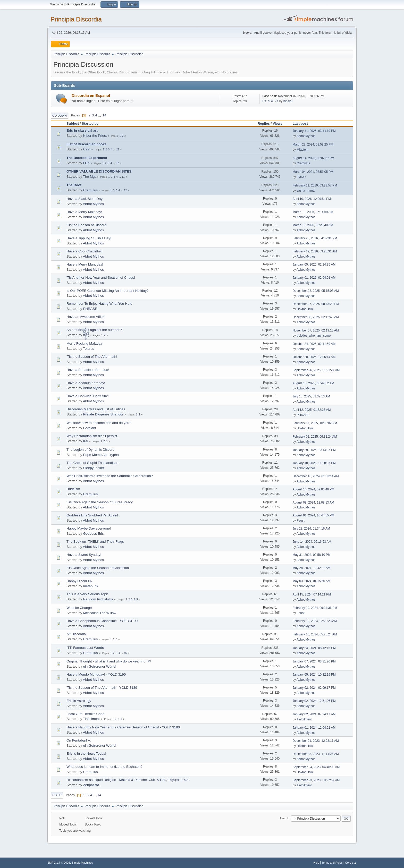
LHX (86, 163)
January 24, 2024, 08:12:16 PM (314, 648)
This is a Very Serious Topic (87, 594)
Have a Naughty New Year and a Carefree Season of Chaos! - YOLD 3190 (123, 727)
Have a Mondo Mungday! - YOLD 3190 (96, 674)
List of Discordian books (87, 144)
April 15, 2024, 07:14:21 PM (312, 594)
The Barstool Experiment (87, 158)
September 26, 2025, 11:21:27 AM (316, 370)
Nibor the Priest (95, 136)
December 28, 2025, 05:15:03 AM (316, 291)
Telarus (89, 349)
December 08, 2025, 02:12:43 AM (316, 317)
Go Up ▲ (351, 863)
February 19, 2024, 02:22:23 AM (315, 621)
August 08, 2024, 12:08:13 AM (313, 503)
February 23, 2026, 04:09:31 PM (315, 238)
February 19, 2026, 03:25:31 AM (315, 251)
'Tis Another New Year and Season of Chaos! (101, 278)
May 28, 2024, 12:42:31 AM (312, 568)
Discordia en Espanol (91, 96)
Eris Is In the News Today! (86, 754)
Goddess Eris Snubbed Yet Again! (92, 515)
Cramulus (303, 163)
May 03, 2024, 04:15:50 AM (312, 581)
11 (123, 177)
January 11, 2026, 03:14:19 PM (314, 131)
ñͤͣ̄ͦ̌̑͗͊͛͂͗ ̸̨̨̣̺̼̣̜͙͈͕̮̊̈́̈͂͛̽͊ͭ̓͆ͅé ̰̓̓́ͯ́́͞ (86, 335)
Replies (264, 124)
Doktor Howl (305, 309)
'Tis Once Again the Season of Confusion (98, 568)
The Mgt (89, 177)
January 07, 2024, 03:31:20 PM (314, 661)
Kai (85, 441)
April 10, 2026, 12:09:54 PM (312, 199)
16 (125, 653)
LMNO (301, 177)
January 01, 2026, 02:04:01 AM (314, 278)
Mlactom (303, 150)
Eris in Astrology (79, 701)
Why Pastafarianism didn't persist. (92, 436)
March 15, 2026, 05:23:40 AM (313, 225)
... (100, 115)
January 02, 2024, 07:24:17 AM (314, 714)
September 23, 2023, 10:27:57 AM (316, 780)
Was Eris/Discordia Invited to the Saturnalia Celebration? (110, 476)
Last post (303, 124)
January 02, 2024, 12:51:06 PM (314, 701)
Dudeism (73, 489)
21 (118, 150)
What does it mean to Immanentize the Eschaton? (104, 767)
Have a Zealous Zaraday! (86, 383)
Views (277, 124)
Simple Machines (82, 863)
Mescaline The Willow (100, 613)
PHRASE (90, 309)
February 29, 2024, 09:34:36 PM (315, 608)
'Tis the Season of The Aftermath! (92, 357)
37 (117, 163)
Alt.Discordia (76, 634)
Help (316, 863)
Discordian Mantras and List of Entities (96, 409)
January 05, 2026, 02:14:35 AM (314, 265)
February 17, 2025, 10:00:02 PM (315, 423)
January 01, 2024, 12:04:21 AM (314, 728)
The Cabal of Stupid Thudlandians (92, 463)
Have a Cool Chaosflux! (85, 251)
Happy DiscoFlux (79, 581)
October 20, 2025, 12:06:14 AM (314, 357)
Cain (86, 149)
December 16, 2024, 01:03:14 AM (316, 476)
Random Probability (98, 599)
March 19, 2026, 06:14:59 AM (313, 212)
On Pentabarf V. (79, 740)
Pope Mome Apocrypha (101, 455)
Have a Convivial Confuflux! (88, 396)
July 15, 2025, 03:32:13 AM (311, 396)
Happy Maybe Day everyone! (89, 528)
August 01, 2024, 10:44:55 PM (314, 515)
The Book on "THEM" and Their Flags (95, 542)
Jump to (284, 818)
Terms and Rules (332, 863)
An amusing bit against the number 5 (94, 330)
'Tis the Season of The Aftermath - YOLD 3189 (102, 688)
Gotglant (89, 428)
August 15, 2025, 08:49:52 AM (313, 383)
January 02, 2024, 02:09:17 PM (314, 688)
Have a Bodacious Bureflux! (88, 370)
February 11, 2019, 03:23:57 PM (315, 185)
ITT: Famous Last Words (85, 648)
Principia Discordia (76, 19)
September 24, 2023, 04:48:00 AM (316, 767)
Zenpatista (91, 785)
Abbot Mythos (306, 136)
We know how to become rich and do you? (99, 423)
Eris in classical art (82, 130)
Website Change (79, 608)
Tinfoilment (91, 719)
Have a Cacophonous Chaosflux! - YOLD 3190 (102, 621)
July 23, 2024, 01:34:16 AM (311, 529)
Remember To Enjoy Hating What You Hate (99, 304)
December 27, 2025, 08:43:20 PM (316, 304)
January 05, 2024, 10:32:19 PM (314, 675)
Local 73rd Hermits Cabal (86, 714)
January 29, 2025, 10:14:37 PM (314, 450)
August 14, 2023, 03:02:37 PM (314, 158)
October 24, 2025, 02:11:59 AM (314, 344)
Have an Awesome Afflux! (86, 317)
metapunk (91, 586)
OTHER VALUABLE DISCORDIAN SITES (99, 171)
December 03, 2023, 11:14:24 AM (316, 754)
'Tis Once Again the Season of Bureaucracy (100, 502)
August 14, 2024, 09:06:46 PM (314, 489)
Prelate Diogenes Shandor (103, 414)
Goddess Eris (93, 534)
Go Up (57, 795)
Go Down (60, 116)
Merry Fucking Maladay (84, 343)
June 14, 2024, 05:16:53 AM (312, 542)
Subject (73, 124)
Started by (90, 124)
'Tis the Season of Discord (86, 225)
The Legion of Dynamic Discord (90, 450)
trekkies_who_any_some (314, 336)
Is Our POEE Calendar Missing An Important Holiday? (108, 291)
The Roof (74, 185)
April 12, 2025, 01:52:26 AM (312, 410)
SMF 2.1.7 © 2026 (59, 863)
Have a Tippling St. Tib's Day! (89, 238)
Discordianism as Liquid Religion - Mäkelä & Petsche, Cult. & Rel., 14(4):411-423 (128, 780)
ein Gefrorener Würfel (99, 666)
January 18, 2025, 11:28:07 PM (314, 463)
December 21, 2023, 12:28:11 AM (316, 741)
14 (104, 115)
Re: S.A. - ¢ (270, 101)
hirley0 (288, 101)
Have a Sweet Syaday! (84, 555)
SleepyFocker (94, 468)
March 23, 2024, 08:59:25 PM (313, 144)
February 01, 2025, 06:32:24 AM (315, 437)
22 (125, 190)
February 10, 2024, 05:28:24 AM (315, 634)
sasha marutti (306, 191)
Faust (301, 521)
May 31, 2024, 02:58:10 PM (312, 555)
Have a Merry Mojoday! (84, 212)
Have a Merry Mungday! (85, 264)
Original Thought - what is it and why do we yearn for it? (109, 661)
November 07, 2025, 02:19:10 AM (316, 330)
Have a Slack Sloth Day (85, 199)
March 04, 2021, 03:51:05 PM (313, 172)
